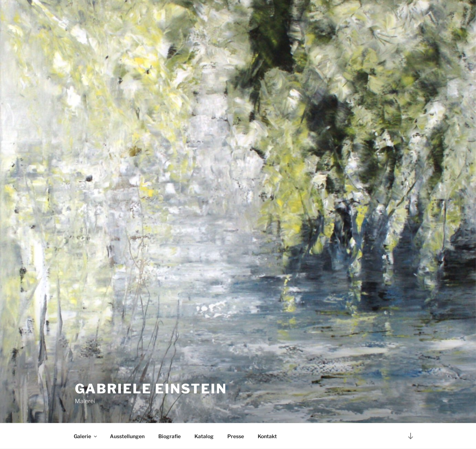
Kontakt (267, 436)
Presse (236, 436)
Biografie (170, 436)
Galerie (86, 436)
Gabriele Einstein (151, 389)
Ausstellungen (127, 436)
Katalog (204, 436)
